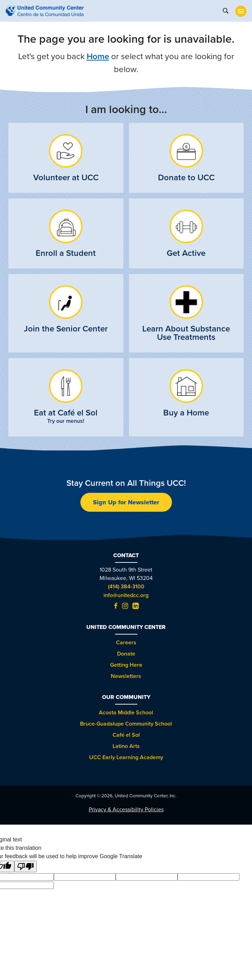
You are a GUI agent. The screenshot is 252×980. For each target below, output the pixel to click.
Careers (126, 642)
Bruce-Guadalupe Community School (126, 724)
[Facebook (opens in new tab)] (116, 607)
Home (98, 56)
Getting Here (126, 665)
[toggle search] (225, 10)
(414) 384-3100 (126, 586)
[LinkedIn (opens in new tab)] (136, 607)
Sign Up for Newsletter (126, 502)
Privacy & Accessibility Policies (126, 809)
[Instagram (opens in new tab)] (125, 607)
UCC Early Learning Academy (126, 757)
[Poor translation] (26, 866)
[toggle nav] (241, 11)
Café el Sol (126, 735)
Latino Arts (126, 746)
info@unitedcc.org (126, 595)
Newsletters (126, 676)
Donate (126, 654)
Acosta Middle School (126, 712)
